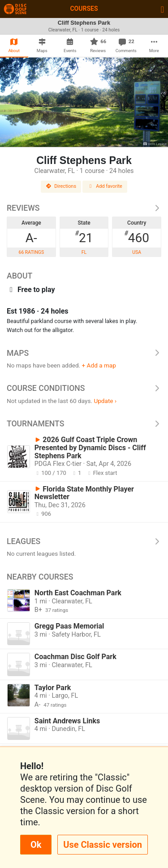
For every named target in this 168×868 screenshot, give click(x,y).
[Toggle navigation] (162, 9)
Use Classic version (103, 845)
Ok (36, 845)
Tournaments (84, 424)
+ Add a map (99, 365)
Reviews (84, 208)
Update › (105, 401)
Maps (84, 353)
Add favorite (105, 186)
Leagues (84, 541)
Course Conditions (84, 388)
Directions (61, 186)
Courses (84, 9)
